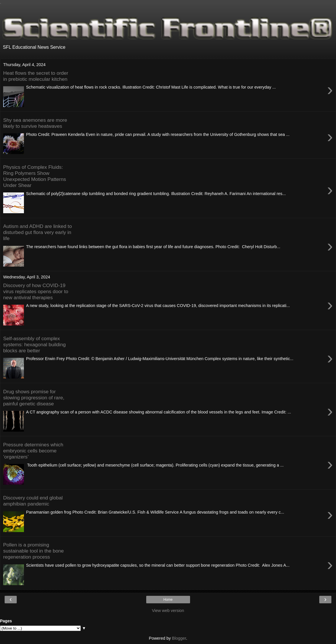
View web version (168, 611)
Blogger (179, 638)
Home (168, 600)
